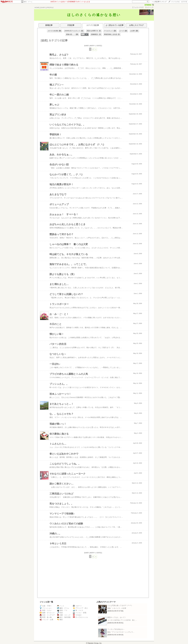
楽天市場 (184, 2)
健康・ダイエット (47, 613)
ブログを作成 (175, 2)
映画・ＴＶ (62, 610)
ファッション (46, 608)
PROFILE (50, 8)
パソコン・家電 (80, 613)
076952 (148, 5)
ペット (61, 606)
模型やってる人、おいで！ (117, 617)
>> (159, 2)
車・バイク (78, 610)
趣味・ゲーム (28, 2)
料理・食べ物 (46, 617)
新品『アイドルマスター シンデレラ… (121, 632)
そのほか (77, 615)
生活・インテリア (47, 615)
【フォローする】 (138, 7)
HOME (37, 8)
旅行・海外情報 (64, 617)
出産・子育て (46, 606)
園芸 (60, 620)
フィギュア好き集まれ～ (116, 629)
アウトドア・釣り (80, 608)
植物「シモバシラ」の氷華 (117, 608)
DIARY (43, 8)
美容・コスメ (46, 610)
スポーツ (77, 606)
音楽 (60, 613)
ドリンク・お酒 (46, 620)
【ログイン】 (149, 7)
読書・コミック (64, 615)
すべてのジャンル (80, 617)
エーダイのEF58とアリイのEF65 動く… (122, 620)
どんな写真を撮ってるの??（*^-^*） (120, 605)
